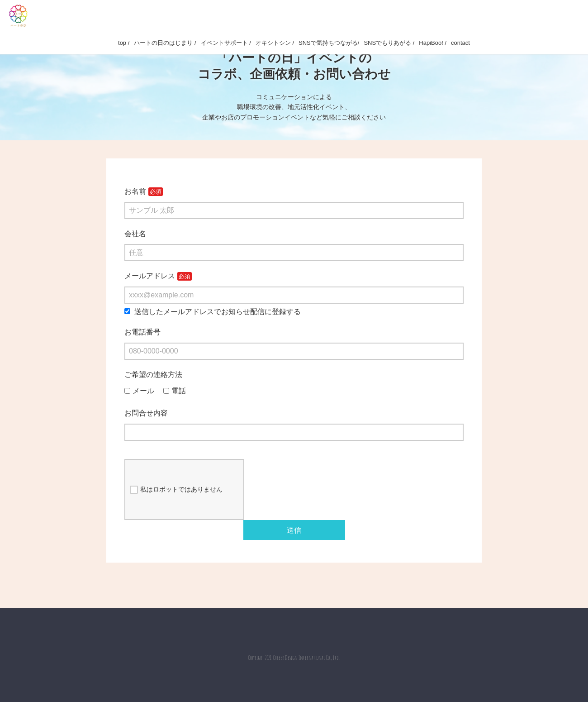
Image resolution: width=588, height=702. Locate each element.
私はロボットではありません (176, 490)
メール (139, 391)
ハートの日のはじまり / (165, 43)
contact (460, 43)
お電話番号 (142, 332)
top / (124, 43)
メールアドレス (150, 276)
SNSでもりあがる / (389, 43)
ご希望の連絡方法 (153, 375)
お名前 (135, 191)
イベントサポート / (226, 43)
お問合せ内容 (146, 413)
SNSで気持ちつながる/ (329, 43)
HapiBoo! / (433, 43)
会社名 (135, 234)
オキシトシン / (275, 43)
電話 (175, 391)
